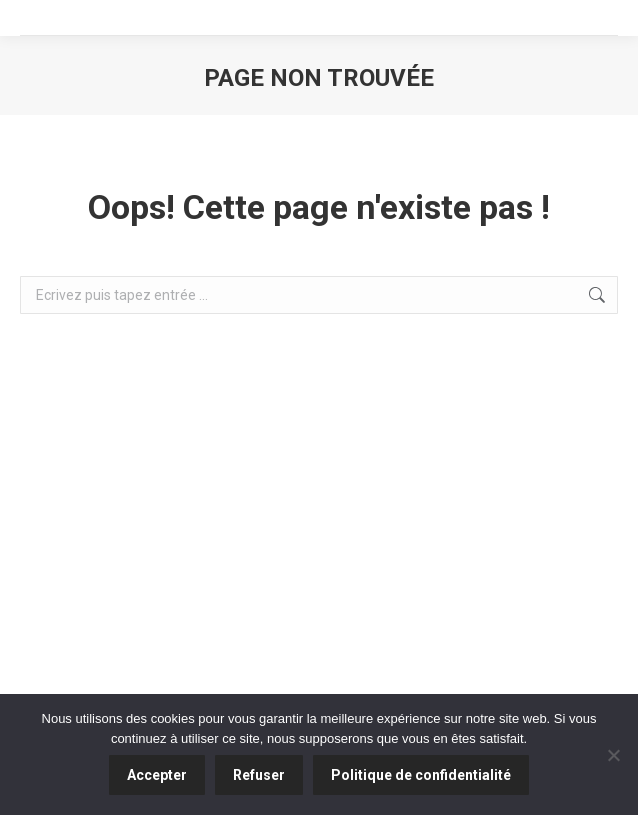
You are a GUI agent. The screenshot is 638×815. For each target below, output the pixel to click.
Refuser (259, 775)
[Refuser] (613, 755)
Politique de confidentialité (421, 775)
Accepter (157, 775)
